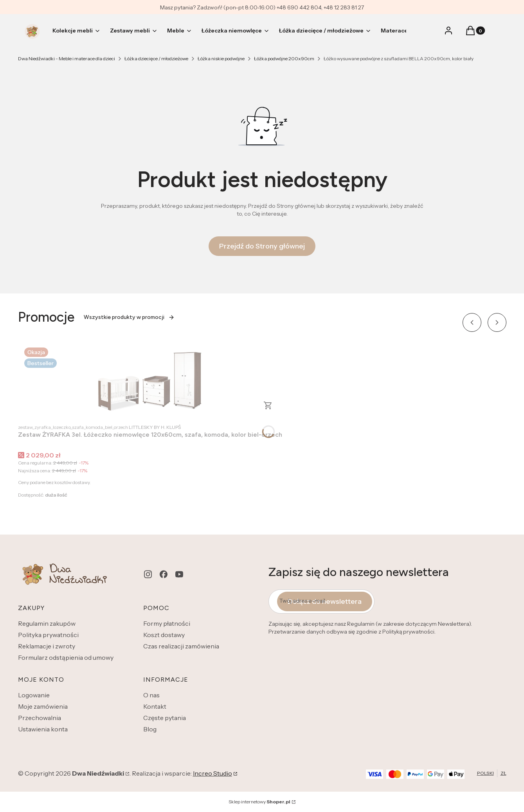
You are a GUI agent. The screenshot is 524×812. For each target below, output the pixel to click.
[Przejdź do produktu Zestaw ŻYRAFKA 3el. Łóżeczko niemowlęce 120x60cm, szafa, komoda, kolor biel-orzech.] (150, 380)
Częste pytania (165, 718)
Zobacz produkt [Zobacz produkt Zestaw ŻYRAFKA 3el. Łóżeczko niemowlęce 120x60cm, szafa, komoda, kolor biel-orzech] (268, 405)
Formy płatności (167, 623)
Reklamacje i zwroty (47, 646)
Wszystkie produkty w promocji (129, 317)
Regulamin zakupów (47, 623)
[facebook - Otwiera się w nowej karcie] (164, 574)
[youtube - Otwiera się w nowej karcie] (179, 574)
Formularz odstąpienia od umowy (66, 657)
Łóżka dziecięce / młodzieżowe (156, 59)
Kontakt (155, 706)
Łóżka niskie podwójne (221, 59)
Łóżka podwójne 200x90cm (284, 59)
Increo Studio (212, 773)
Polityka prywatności (48, 635)
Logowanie (34, 695)
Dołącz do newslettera (325, 601)
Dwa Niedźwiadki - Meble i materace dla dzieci (67, 59)
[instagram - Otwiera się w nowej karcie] (148, 574)
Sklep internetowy (259, 802)
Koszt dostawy (164, 635)
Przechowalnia (40, 718)
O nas (151, 695)
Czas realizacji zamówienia (181, 646)
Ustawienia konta (43, 729)
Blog (150, 729)
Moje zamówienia (43, 706)
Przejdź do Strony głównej (262, 246)
